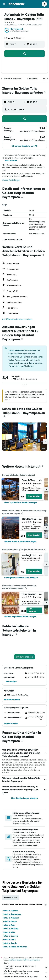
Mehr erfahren (11, 161)
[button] (4, 4)
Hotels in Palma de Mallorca (15, 947)
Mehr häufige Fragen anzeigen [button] (24, 798)
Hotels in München (11, 918)
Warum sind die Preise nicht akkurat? (26, 977)
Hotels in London (10, 936)
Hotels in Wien (9, 932)
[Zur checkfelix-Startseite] (17, 4)
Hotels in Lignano (10, 911)
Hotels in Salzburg (11, 929)
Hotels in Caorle (10, 943)
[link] (21, 503)
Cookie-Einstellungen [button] (11, 180)
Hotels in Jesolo (10, 921)
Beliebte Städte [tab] (11, 898)
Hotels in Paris (9, 925)
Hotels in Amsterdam (12, 914)
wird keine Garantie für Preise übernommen (24, 960)
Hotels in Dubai (9, 940)
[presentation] (45, 92)
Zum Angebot (34, 496)
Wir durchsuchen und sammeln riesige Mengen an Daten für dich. (26, 972)
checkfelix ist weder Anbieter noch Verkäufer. (26, 967)
